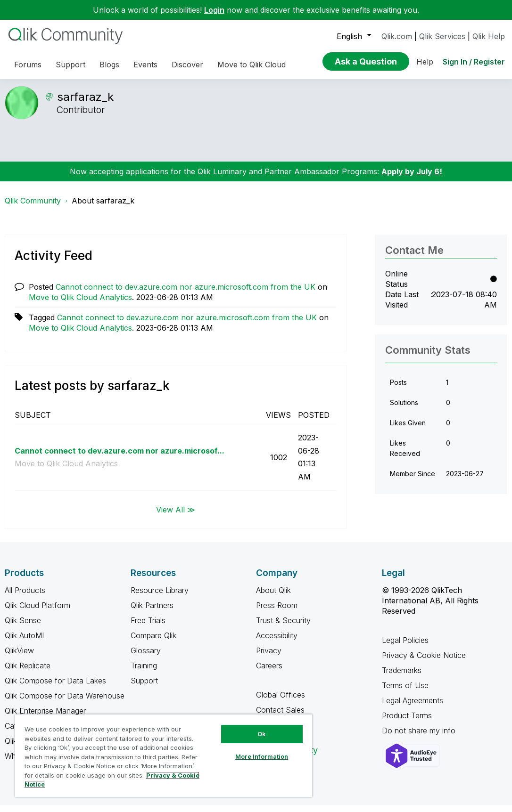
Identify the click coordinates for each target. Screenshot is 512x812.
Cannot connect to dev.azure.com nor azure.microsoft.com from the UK (186, 294)
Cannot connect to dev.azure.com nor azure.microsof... (120, 458)
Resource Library (160, 597)
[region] (164, 755)
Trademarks (402, 677)
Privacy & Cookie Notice (424, 662)
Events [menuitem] (145, 65)
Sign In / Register (474, 62)
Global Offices (281, 702)
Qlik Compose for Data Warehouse (65, 703)
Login (214, 10)
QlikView (19, 658)
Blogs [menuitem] (109, 65)
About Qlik (273, 597)
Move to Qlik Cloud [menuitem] (252, 65)
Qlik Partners (152, 612)
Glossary (146, 658)
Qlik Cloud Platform (37, 612)
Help (425, 62)
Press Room (277, 612)
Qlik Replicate (28, 673)
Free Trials (148, 627)
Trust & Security (283, 627)
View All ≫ (176, 516)
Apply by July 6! (412, 179)
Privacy (269, 658)
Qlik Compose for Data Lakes (55, 688)
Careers (269, 673)
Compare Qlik (153, 642)
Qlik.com (397, 36)
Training (144, 673)
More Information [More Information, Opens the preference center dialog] (262, 756)
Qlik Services (442, 36)
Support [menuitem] (70, 65)
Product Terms (407, 723)
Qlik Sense (23, 627)
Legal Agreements (413, 707)
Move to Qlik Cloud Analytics (80, 304)
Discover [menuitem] (187, 65)
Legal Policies (405, 647)
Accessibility (277, 642)
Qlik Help (489, 36)
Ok (262, 734)
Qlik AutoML (25, 642)
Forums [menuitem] (28, 65)
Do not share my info (420, 738)
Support (144, 688)
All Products (25, 597)
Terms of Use (405, 692)
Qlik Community (33, 208)
